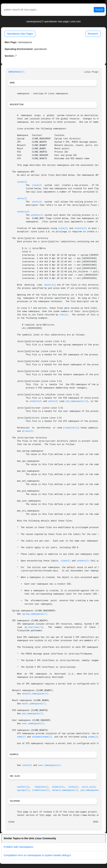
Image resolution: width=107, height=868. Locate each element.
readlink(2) (71, 428)
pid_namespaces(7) (76, 401)
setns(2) (22, 199)
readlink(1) (41, 787)
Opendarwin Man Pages (20, 34)
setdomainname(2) (42, 737)
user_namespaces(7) (33, 724)
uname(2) (93, 737)
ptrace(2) (28, 431)
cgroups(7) (23, 790)
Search (99, 10)
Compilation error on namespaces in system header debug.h (37, 855)
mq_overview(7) (33, 627)
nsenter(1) (23, 787)
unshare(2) (23, 212)
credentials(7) (41, 790)
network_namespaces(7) (35, 694)
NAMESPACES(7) (16, 72)
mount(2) (49, 285)
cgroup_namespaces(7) (34, 614)
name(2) (21, 737)
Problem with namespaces (18, 847)
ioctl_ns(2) (89, 787)
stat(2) (64, 315)
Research (93, 34)
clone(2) (22, 182)
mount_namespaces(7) (34, 704)
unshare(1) (58, 787)
